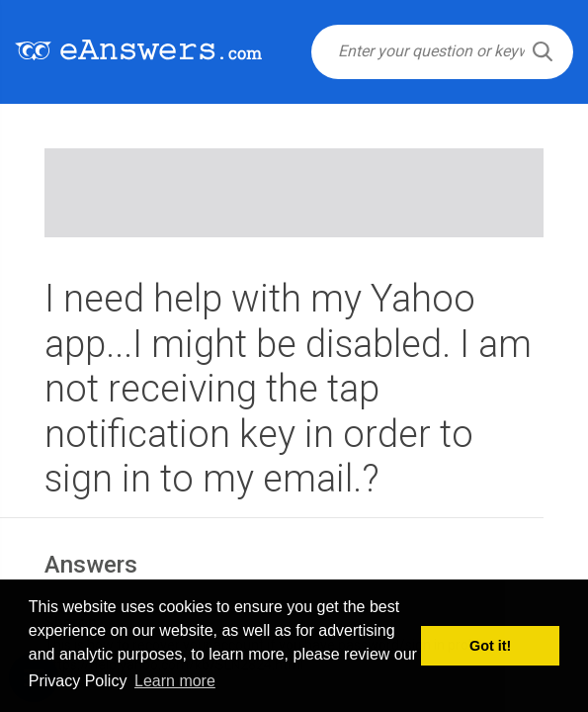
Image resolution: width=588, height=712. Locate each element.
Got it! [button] (490, 646)
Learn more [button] (175, 681)
